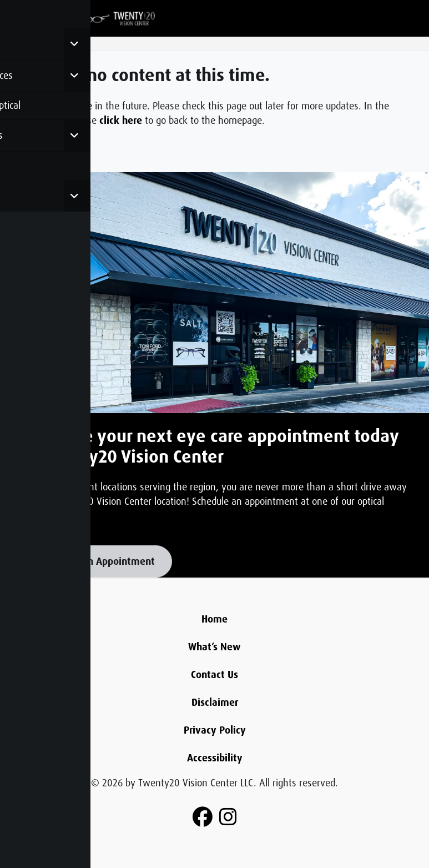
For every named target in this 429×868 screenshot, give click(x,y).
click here (121, 121)
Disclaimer (215, 703)
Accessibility (215, 758)
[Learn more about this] (214, 293)
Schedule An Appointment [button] (97, 561)
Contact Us (214, 675)
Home (214, 619)
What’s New (214, 647)
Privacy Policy (215, 730)
